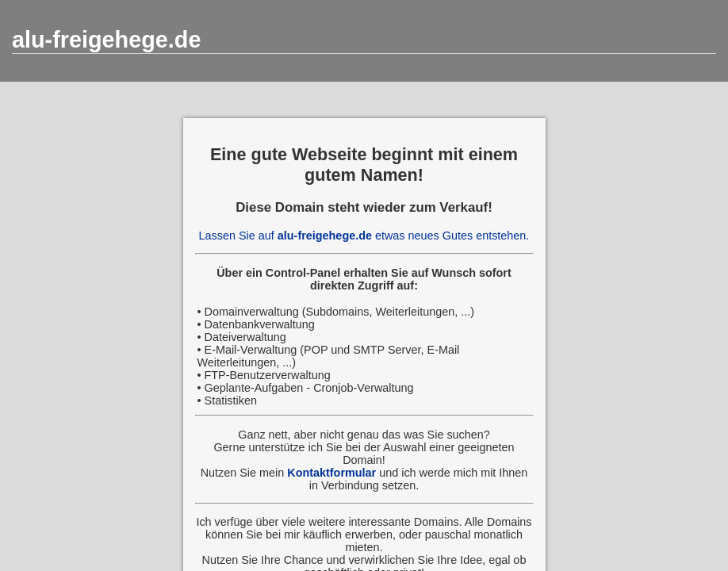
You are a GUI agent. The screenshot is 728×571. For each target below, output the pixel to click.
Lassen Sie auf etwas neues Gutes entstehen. (364, 236)
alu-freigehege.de (106, 40)
